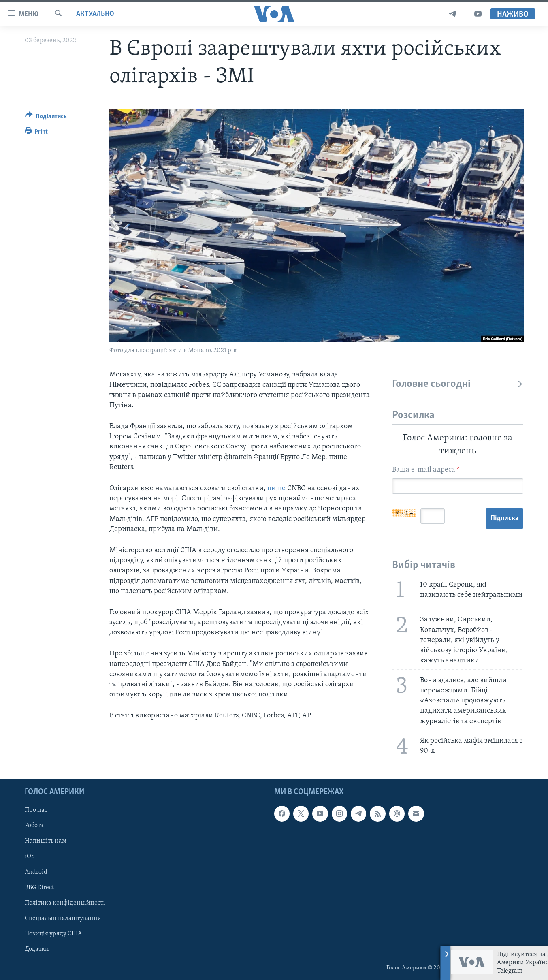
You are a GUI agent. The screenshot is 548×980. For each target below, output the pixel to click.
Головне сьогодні (458, 384)
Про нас (36, 811)
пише (276, 488)
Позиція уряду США (53, 934)
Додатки (37, 949)
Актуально (95, 14)
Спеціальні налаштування (63, 918)
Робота (34, 826)
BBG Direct (39, 888)
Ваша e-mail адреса (426, 470)
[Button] (46, 118)
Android (36, 872)
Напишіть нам (46, 841)
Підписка (504, 518)
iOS (30, 857)
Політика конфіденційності (65, 903)
